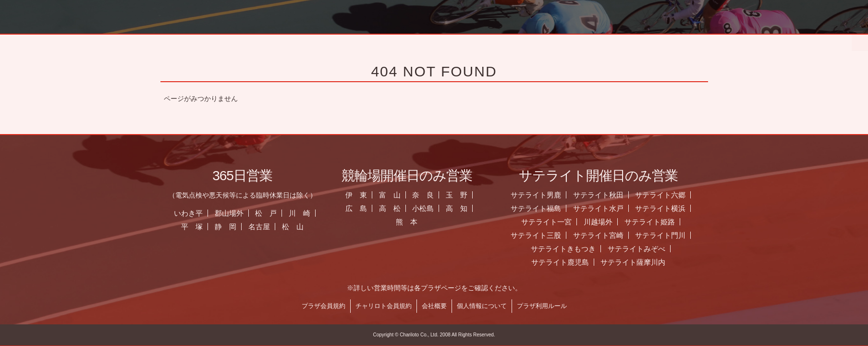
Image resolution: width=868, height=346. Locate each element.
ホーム (231, 41)
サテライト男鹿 (541, 195)
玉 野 (462, 195)
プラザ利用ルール (547, 306)
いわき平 (193, 213)
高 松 (395, 208)
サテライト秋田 (603, 195)
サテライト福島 (541, 208)
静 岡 (230, 227)
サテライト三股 (541, 235)
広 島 (361, 208)
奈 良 (428, 195)
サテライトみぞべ (641, 249)
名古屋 (264, 227)
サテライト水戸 (603, 208)
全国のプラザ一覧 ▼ (493, 41)
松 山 (298, 227)
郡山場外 (234, 213)
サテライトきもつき (568, 249)
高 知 (462, 208)
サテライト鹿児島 (565, 262)
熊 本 (411, 222)
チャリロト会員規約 (388, 306)
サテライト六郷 (666, 195)
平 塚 (197, 227)
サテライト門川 (666, 235)
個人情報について (487, 306)
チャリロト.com (625, 41)
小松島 (428, 208)
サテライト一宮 (551, 222)
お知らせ (362, 41)
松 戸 (271, 213)
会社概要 (439, 306)
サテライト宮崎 (603, 235)
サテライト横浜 (666, 208)
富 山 (395, 195)
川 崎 (305, 213)
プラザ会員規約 (328, 306)
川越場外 (603, 222)
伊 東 (361, 195)
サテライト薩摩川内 (638, 262)
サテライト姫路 (654, 222)
